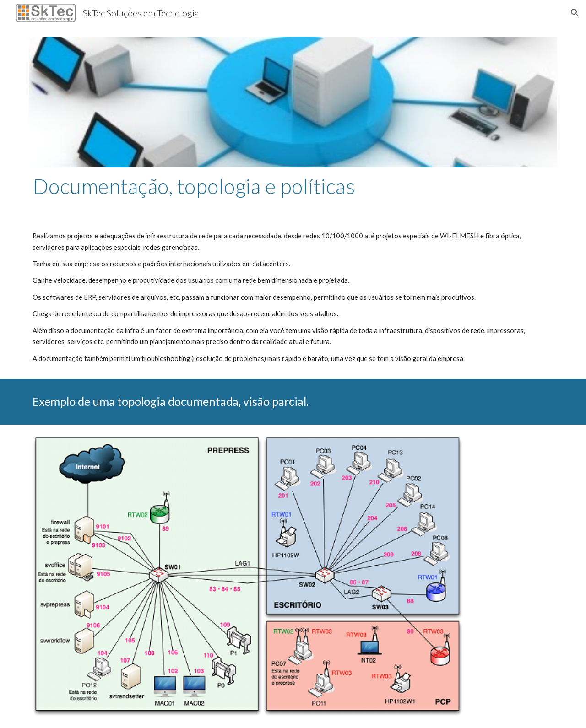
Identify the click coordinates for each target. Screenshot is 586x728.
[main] (293, 186)
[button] (575, 13)
